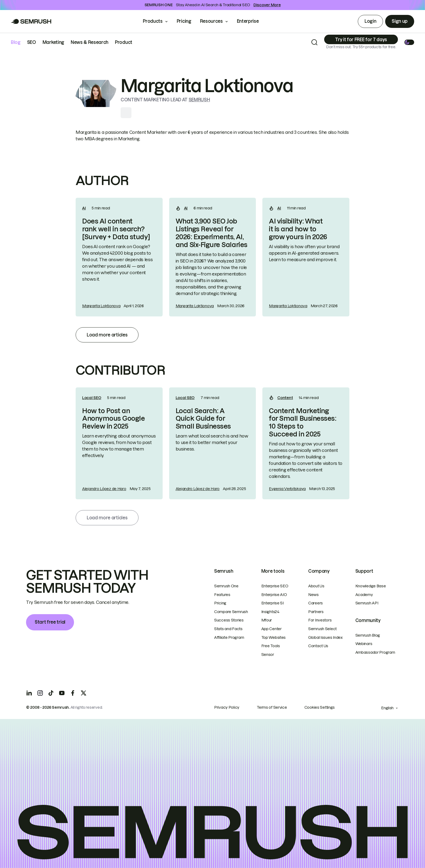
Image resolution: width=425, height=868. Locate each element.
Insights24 (270, 612)
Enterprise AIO (274, 595)
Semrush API (367, 603)
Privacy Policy (227, 707)
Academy (364, 595)
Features (222, 595)
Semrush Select (322, 629)
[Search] (314, 42)
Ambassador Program (375, 652)
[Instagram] (40, 693)
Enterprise (252, 21)
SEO (32, 42)
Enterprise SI (273, 603)
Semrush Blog (368, 635)
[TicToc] (51, 693)
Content (285, 398)
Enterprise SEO (275, 586)
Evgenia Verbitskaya (287, 489)
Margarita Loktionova (101, 306)
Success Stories (229, 620)
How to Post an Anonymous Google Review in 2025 (113, 419)
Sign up (400, 21)
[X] (83, 693)
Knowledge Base (371, 586)
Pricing (184, 21)
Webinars (364, 644)
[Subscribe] (361, 39)
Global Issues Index (325, 637)
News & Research (90, 42)
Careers (315, 603)
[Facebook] (73, 693)
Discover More (267, 5)
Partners (316, 612)
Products (153, 21)
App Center (271, 629)
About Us (316, 586)
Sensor (268, 655)
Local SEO (92, 398)
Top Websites (274, 637)
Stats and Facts (228, 629)
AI (84, 208)
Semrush (199, 100)
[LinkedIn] (29, 693)
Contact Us (318, 646)
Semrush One (226, 586)
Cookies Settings (320, 707)
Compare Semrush (231, 612)
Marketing (53, 42)
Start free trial (50, 622)
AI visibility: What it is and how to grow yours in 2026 (298, 229)
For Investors (320, 620)
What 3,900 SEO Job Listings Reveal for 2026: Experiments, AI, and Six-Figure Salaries (212, 233)
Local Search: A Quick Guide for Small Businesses (203, 419)
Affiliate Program (229, 637)
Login (370, 21)
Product (124, 42)
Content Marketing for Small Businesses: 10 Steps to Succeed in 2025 (302, 422)
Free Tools (271, 646)
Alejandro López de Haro (104, 489)
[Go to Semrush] (31, 21)
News (313, 595)
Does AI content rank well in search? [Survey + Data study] (116, 229)
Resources (211, 21)
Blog (16, 42)
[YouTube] (62, 693)
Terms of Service (272, 707)
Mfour (267, 620)
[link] (119, 257)
